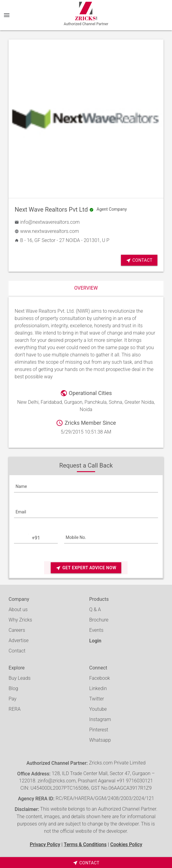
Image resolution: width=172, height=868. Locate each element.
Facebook (99, 678)
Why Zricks (20, 620)
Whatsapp (100, 740)
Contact (139, 260)
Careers (17, 630)
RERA (14, 709)
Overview (86, 288)
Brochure (99, 620)
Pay (12, 699)
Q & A (95, 609)
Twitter (96, 699)
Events (96, 630)
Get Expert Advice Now (86, 568)
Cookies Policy (126, 844)
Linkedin (98, 688)
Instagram (100, 719)
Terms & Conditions (85, 844)
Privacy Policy (45, 844)
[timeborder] (86, 863)
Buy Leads (19, 678)
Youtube (98, 709)
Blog (13, 688)
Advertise (19, 640)
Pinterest (98, 730)
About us (18, 609)
